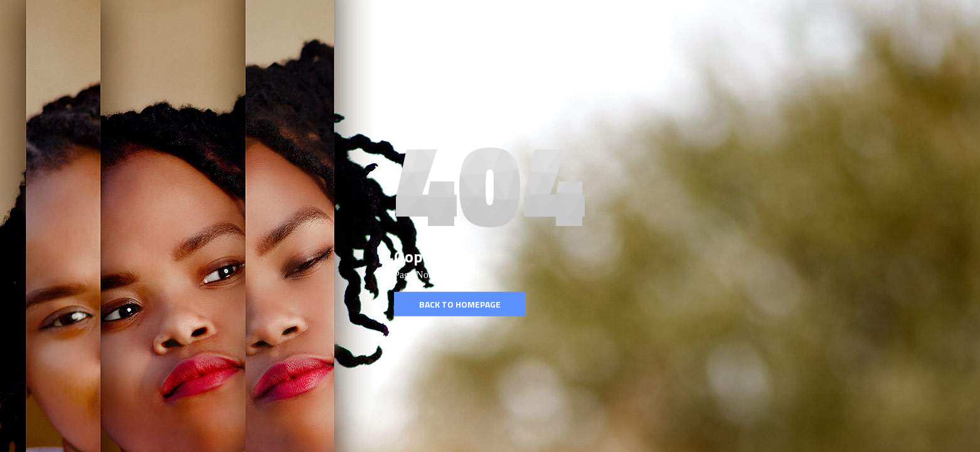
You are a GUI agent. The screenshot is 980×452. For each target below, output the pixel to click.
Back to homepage (460, 304)
